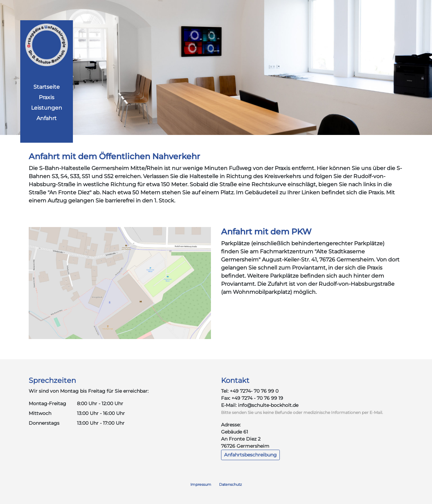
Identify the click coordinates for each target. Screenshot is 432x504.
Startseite (47, 87)
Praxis (47, 97)
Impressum (201, 484)
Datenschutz (231, 484)
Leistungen (47, 108)
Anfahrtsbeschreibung (250, 455)
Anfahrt (47, 118)
